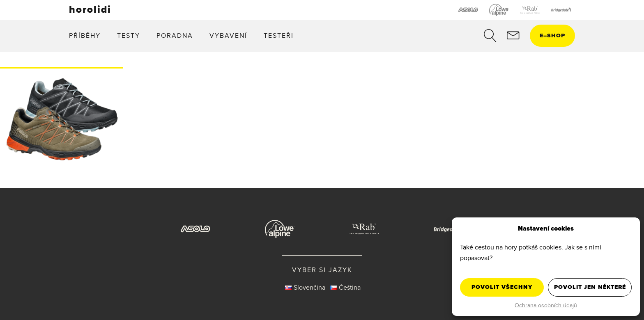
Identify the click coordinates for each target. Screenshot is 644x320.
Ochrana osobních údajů (546, 305)
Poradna (175, 35)
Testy (129, 35)
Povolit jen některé (590, 287)
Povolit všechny (502, 287)
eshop (552, 35)
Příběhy (85, 35)
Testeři (279, 35)
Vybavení (228, 35)
